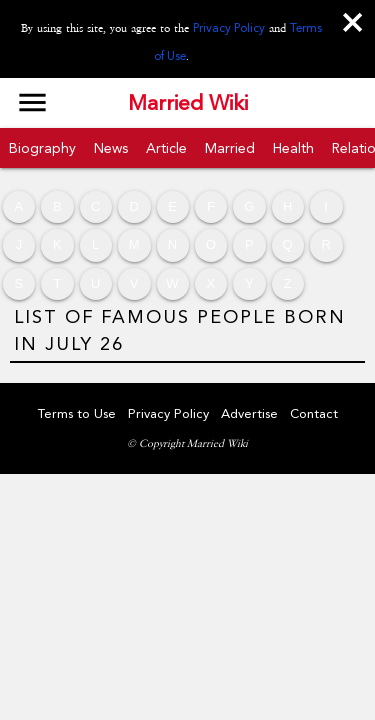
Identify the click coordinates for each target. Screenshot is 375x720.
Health (293, 148)
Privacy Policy (229, 28)
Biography (42, 148)
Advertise (249, 413)
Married (230, 148)
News (111, 148)
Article (166, 148)
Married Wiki (188, 103)
